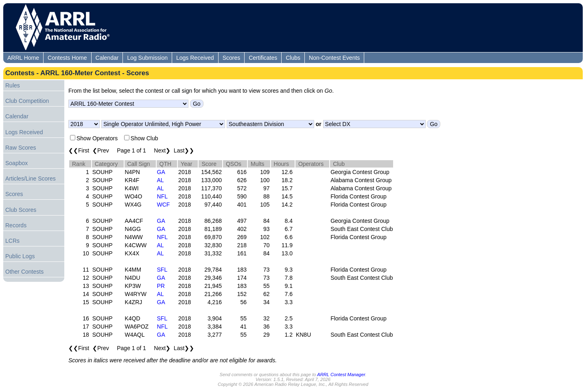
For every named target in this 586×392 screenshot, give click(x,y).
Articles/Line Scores (31, 179)
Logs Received (195, 58)
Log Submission (147, 58)
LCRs (12, 241)
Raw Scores (21, 148)
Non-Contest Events (334, 58)
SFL (162, 270)
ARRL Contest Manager (341, 375)
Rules (13, 85)
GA (161, 172)
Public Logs (20, 256)
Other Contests (24, 272)
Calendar (107, 58)
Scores (232, 58)
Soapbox (16, 163)
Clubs (293, 58)
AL (161, 180)
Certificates (263, 58)
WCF (164, 205)
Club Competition (27, 101)
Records (16, 225)
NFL (162, 196)
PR (161, 286)
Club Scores (21, 210)
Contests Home (67, 58)
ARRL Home (23, 58)
